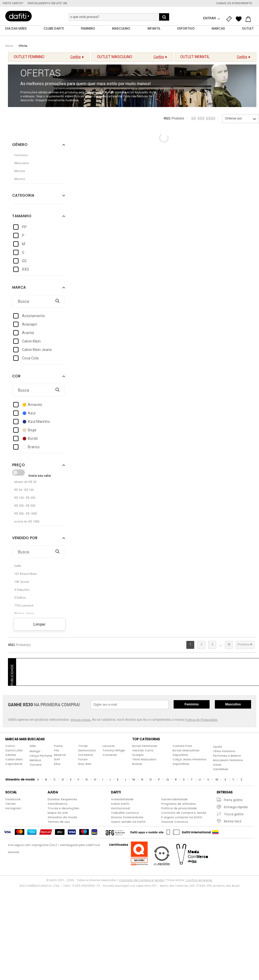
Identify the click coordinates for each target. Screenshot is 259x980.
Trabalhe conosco (125, 813)
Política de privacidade (179, 808)
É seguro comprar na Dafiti (182, 817)
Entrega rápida (236, 807)
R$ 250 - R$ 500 (25, 506)
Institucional (121, 808)
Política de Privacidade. (201, 720)
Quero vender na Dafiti (128, 822)
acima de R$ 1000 (27, 522)
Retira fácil (233, 821)
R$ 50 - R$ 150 (24, 490)
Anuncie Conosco (175, 822)
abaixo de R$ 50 (25, 482)
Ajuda (218, 747)
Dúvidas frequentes (62, 799)
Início (9, 46)
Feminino (191, 704)
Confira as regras (199, 880)
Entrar (210, 18)
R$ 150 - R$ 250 (25, 498)
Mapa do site (58, 813)
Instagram (13, 808)
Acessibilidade (122, 799)
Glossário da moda (62, 817)
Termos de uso (59, 822)
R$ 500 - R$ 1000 (26, 514)
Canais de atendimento (234, 3)
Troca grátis (234, 814)
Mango (35, 751)
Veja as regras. (81, 720)
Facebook (13, 799)
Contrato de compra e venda (184, 813)
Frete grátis (233, 800)
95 (229, 645)
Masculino (233, 704)
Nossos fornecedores (127, 817)
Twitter (11, 804)
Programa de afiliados (179, 804)
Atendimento (58, 804)
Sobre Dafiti (120, 804)
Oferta (23, 46)
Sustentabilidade (174, 799)
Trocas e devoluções (63, 808)
